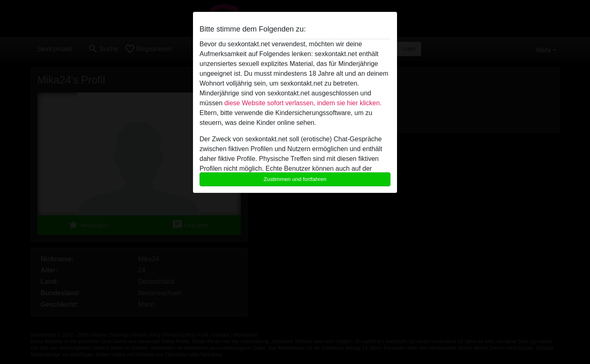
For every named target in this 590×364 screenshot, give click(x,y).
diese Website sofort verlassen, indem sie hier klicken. (303, 103)
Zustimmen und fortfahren (295, 179)
